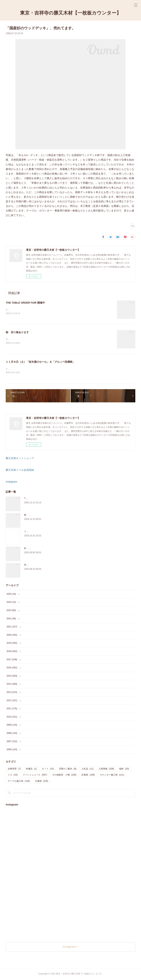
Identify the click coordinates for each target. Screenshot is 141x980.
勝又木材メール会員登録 (20, 470)
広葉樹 (42, 782)
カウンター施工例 (112, 775)
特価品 (31, 769)
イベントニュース (35, 775)
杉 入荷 (28, 549)
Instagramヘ (70, 947)
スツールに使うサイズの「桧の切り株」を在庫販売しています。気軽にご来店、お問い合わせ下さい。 (56, 340)
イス (13, 775)
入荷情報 (106, 769)
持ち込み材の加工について (37, 565)
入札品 (87, 769)
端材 (124, 769)
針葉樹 (88, 775)
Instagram (11, 482)
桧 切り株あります (17, 333)
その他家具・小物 (64, 775)
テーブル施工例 (19, 782)
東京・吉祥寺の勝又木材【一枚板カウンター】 (71, 13)
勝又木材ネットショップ (20, 459)
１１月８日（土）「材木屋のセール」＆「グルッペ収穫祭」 (40, 362)
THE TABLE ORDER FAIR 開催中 (25, 303)
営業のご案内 (68, 769)
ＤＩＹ (48, 769)
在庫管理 (14, 769)
